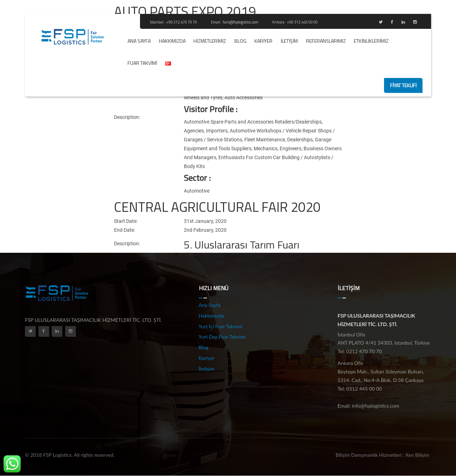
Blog (240, 41)
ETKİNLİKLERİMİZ (371, 41)
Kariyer (263, 41)
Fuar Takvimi (142, 63)
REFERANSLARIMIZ (326, 41)
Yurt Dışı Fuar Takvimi (222, 337)
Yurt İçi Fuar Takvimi (221, 326)
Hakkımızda (172, 41)
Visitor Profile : (211, 109)
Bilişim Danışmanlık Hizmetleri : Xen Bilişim (382, 455)
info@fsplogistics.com (376, 406)
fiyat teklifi (403, 85)
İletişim (289, 41)
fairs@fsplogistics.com (241, 22)
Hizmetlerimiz (210, 41)
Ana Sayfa (139, 41)
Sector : (197, 178)
